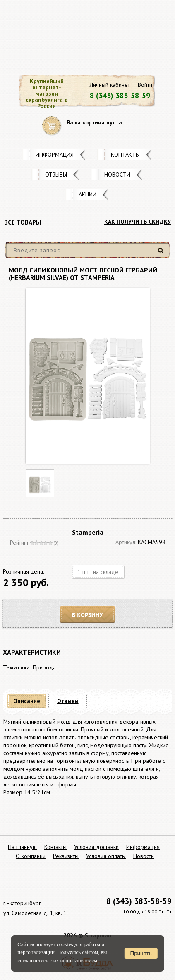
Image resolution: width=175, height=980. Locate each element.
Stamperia (88, 532)
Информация (55, 155)
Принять (141, 953)
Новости (117, 174)
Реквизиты (66, 856)
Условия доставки (96, 847)
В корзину (88, 615)
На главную (22, 847)
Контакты (125, 155)
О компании (31, 856)
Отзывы (56, 174)
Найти (162, 254)
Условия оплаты (106, 856)
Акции (87, 194)
